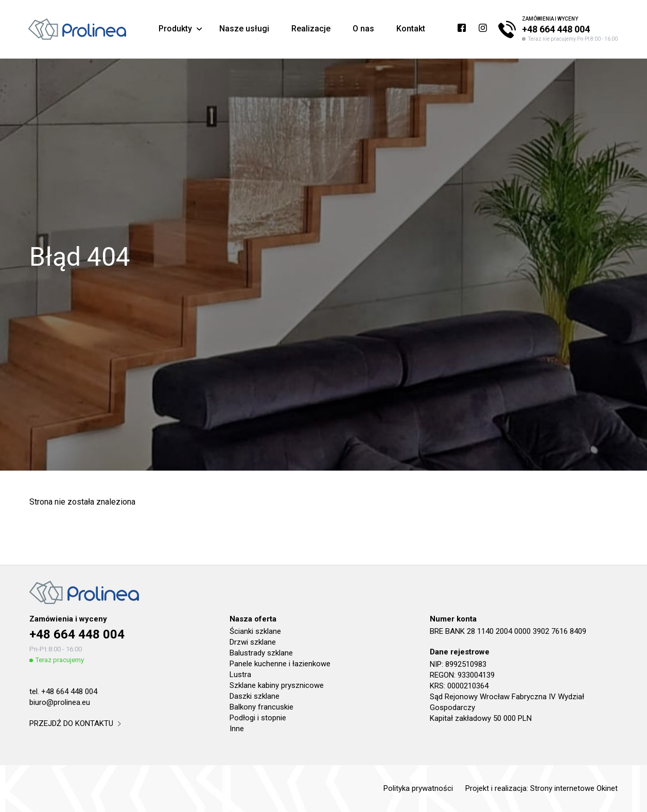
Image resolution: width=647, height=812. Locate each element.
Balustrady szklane (261, 653)
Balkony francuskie (261, 707)
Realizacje (311, 29)
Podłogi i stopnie (258, 718)
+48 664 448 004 (556, 29)
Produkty (175, 29)
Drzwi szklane (253, 642)
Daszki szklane (255, 696)
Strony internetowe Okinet (574, 788)
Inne (237, 729)
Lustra (240, 675)
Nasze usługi (244, 29)
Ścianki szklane (255, 631)
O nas (363, 29)
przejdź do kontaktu (75, 723)
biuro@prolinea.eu (60, 702)
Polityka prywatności (418, 788)
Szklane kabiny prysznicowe (277, 685)
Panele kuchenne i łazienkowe (280, 664)
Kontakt (411, 29)
